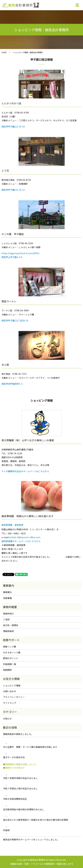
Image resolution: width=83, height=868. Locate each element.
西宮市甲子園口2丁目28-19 (15, 320)
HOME (4, 52)
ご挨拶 (6, 619)
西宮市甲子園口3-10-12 (13, 190)
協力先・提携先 (11, 625)
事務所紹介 (9, 614)
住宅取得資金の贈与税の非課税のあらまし (25, 809)
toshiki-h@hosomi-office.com (25, 537)
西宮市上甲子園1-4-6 (12, 257)
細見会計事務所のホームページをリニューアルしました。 (31, 839)
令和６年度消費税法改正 (15, 799)
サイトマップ (10, 703)
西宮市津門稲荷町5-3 (12, 384)
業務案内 (7, 592)
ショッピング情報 (12, 685)
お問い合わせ (10, 691)
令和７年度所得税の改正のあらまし (20, 778)
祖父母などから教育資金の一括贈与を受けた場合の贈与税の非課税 (37, 820)
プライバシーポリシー (14, 697)
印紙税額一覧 (10, 664)
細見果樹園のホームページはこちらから (21, 541)
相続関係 (7, 670)
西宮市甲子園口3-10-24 (13, 127)
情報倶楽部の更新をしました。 (18, 734)
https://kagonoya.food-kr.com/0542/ (20, 253)
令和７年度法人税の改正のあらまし (20, 788)
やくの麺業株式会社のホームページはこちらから (25, 471)
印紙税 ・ (6, 832)
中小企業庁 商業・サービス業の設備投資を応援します (30, 747)
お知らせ (7, 719)
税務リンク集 (10, 647)
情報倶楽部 (9, 631)
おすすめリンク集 (12, 652)
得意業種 (7, 598)
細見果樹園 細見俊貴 (12, 525)
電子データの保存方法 (14, 757)
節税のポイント (11, 658)
